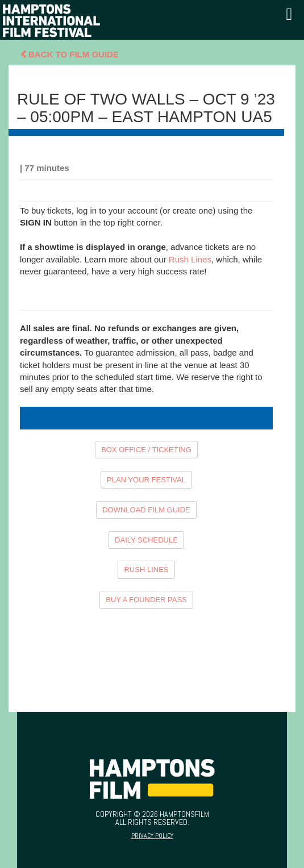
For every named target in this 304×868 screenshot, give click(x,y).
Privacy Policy (152, 836)
